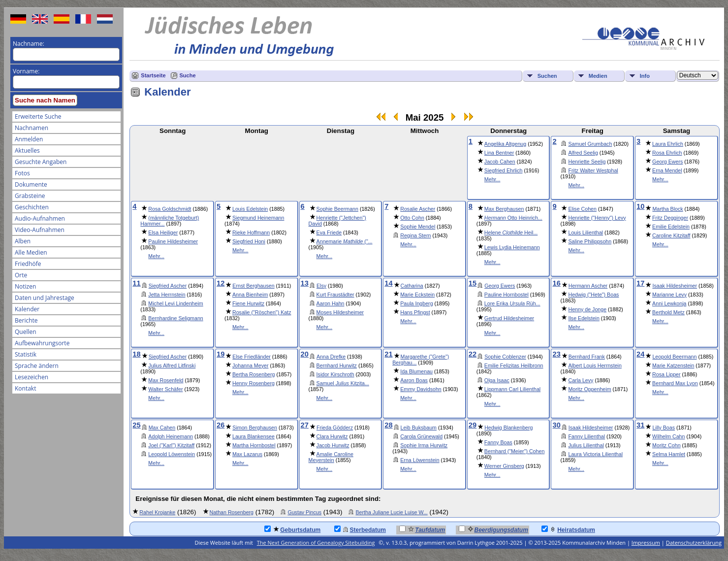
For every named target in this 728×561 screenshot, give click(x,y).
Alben (23, 241)
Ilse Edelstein (584, 318)
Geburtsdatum (292, 529)
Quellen (26, 332)
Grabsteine (30, 196)
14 (388, 283)
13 (305, 283)
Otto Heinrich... (513, 218)
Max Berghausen (504, 209)
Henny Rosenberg (253, 383)
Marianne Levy (669, 295)
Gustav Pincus (304, 512)
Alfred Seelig (583, 153)
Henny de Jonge (587, 309)
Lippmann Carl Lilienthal (512, 389)
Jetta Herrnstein (167, 295)
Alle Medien (31, 252)
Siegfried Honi (249, 241)
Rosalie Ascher (418, 209)
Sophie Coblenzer (505, 357)
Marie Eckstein (417, 295)
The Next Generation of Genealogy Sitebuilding (316, 543)
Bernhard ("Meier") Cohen (514, 451)
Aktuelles (27, 150)
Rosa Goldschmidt (170, 209)
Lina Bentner (499, 153)
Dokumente (31, 184)
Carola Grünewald (421, 436)
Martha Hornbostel (254, 445)
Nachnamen (32, 128)
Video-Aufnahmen (40, 230)
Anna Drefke (331, 357)
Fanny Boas (498, 442)
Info (645, 76)
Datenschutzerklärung (694, 543)
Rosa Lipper (666, 374)
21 (388, 354)
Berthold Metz (668, 312)
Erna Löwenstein (420, 460)
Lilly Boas (664, 428)
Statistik (26, 354)
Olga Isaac (497, 380)
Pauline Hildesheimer (173, 241)
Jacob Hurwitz (333, 445)
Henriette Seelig (587, 162)
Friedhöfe (28, 264)
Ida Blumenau (416, 371)
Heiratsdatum (568, 529)
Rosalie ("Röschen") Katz (262, 312)
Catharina (412, 286)
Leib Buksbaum (419, 428)
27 (305, 425)
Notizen (25, 286)
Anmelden (29, 139)
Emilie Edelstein (671, 227)
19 (221, 354)
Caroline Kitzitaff (671, 235)
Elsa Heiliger (163, 232)
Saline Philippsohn (590, 241)
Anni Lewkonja (669, 303)
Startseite (153, 75)
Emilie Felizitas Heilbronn (514, 365)
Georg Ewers (667, 162)
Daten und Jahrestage (45, 298)
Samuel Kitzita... (343, 383)
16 (556, 283)
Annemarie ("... (345, 241)
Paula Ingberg (416, 303)
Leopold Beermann (674, 357)
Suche (188, 75)
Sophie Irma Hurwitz (424, 445)
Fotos (22, 173)
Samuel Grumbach (590, 144)
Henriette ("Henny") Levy (597, 218)
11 (136, 283)
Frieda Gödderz (335, 428)
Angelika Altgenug (505, 144)
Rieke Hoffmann (251, 232)
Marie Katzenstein (673, 365)
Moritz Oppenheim (589, 389)
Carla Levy (581, 380)
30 (556, 425)
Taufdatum (422, 529)
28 (388, 425)
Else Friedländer (252, 357)
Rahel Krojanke (157, 512)
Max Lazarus (247, 454)
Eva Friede (329, 232)
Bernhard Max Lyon (675, 383)
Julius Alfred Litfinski (172, 365)
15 (473, 283)
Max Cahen (162, 428)
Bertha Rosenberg (254, 374)
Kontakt (25, 388)
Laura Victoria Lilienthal (595, 454)
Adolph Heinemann (171, 436)
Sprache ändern (37, 366)
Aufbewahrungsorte (42, 343)
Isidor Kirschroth (335, 374)
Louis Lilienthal (586, 232)
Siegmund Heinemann (258, 218)
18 (136, 354)
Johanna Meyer (250, 365)
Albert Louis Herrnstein (595, 365)
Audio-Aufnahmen (40, 218)
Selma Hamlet (669, 454)
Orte (21, 275)
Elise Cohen (582, 209)
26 (221, 425)
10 (640, 206)
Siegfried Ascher (168, 286)
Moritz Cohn (666, 445)
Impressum (646, 543)
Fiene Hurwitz (248, 303)
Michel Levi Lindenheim (175, 303)
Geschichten (32, 207)
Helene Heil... (511, 232)
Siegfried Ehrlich (504, 170)
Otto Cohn (412, 218)
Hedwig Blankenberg (508, 428)
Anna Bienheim (250, 295)
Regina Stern (415, 235)
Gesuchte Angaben (41, 162)
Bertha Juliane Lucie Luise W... (391, 512)
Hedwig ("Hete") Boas (593, 295)
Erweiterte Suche (38, 116)
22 (473, 354)
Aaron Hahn (331, 303)
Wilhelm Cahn (668, 436)
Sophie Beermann (337, 209)
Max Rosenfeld (166, 380)
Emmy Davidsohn (421, 389)
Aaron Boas (414, 380)
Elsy (321, 286)
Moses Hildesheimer (340, 312)
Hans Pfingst (415, 312)
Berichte (26, 320)
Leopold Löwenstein (172, 454)
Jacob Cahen (500, 162)
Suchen (547, 76)
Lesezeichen (32, 377)
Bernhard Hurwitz (337, 365)
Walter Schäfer (165, 389)
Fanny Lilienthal (586, 436)
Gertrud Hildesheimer (509, 318)
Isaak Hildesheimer (675, 286)
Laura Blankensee (253, 436)
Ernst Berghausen (253, 286)
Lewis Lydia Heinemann (512, 247)
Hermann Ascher (588, 286)
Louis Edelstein (250, 209)
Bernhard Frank (587, 357)
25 (136, 425)
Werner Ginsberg (504, 466)
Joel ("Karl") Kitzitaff (171, 445)
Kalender (27, 309)
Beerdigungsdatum (493, 529)
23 (556, 354)
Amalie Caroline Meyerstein (331, 457)
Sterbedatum (360, 529)
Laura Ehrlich (668, 144)
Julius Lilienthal (586, 445)
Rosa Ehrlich (667, 153)
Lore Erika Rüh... (512, 303)
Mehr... (492, 179)
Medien (598, 76)
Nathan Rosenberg (232, 512)
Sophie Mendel (418, 227)
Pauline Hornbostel (506, 295)
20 (305, 354)
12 (221, 283)
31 (640, 425)
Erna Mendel (667, 170)
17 (640, 283)
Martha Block (667, 209)
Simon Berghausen (255, 428)
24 (640, 354)
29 (473, 425)
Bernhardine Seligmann (175, 318)
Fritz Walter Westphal (593, 170)
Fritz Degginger (670, 218)
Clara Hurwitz (332, 436)
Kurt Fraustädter (335, 295)
